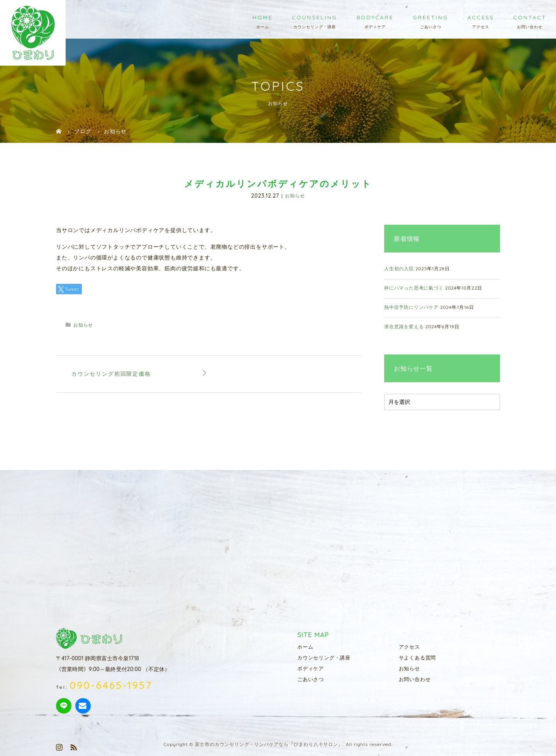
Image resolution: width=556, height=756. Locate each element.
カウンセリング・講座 (324, 658)
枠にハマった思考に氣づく (414, 288)
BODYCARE (375, 17)
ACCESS (481, 17)
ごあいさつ (311, 679)
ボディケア (311, 668)
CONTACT (530, 17)
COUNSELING (314, 17)
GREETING (431, 17)
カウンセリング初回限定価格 (111, 374)
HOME (263, 17)
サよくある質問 (418, 658)
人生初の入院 (399, 269)
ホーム (305, 647)
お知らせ (295, 196)
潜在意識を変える (404, 326)
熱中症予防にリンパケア (411, 307)
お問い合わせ (415, 679)
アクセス (409, 647)
